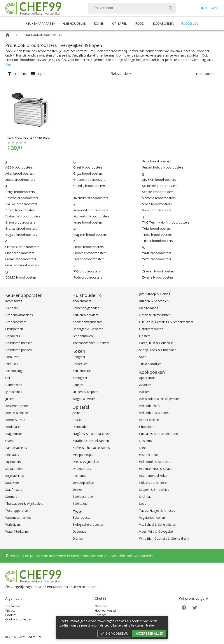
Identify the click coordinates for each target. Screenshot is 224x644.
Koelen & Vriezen (17, 413)
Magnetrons (14, 434)
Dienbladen (80, 427)
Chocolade (147, 427)
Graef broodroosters (88, 167)
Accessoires (14, 301)
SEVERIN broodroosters (159, 180)
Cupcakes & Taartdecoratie (158, 434)
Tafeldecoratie (83, 497)
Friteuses (12, 364)
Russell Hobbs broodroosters (163, 167)
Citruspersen (14, 329)
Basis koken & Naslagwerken (160, 399)
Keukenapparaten (41, 23)
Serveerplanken (83, 483)
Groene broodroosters (89, 180)
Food (140, 23)
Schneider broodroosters (160, 186)
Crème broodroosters (21, 259)
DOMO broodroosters (21, 277)
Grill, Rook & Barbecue (155, 462)
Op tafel (119, 23)
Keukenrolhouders (85, 315)
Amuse (77, 413)
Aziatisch (145, 385)
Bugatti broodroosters (21, 235)
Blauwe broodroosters (21, 204)
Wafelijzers (13, 524)
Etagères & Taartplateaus (91, 434)
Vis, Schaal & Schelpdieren (158, 524)
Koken (99, 23)
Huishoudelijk (74, 23)
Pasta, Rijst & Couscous (156, 343)
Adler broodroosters (20, 173)
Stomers (11, 497)
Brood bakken (149, 420)
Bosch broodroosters (20, 210)
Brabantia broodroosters (23, 216)
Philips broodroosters (88, 247)
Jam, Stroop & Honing (155, 294)
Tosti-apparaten (17, 511)
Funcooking (13, 371)
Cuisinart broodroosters (22, 265)
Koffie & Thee (15, 420)
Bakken (144, 392)
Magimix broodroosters (90, 235)
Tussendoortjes (150, 364)
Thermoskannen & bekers (91, 343)
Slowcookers (14, 469)
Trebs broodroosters (157, 235)
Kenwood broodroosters (91, 210)
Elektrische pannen (18, 350)
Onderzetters (82, 469)
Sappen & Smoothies (154, 490)
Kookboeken (164, 23)
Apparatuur (147, 378)
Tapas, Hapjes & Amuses (157, 511)
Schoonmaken (83, 336)
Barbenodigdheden (86, 308)
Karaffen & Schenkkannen (91, 441)
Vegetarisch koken (152, 517)
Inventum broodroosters (91, 198)
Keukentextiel (82, 371)
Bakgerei (79, 357)
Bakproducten (82, 517)
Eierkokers (13, 336)
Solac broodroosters (157, 210)
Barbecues (80, 364)
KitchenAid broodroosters (91, 216)
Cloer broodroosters (20, 253)
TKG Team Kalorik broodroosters (166, 222)
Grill (8, 378)
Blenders (11, 308)
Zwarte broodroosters (158, 277)
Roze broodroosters (157, 161)
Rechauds (12, 455)
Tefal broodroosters (157, 228)
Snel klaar (146, 497)
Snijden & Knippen (85, 392)
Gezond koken (149, 455)
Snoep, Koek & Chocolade (158, 350)
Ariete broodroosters (20, 180)
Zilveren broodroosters (158, 271)
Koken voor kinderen (154, 483)
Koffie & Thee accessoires (91, 448)
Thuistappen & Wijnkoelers (24, 504)
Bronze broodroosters (21, 228)
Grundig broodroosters (89, 186)
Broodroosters (16, 322)
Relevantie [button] (119, 74)
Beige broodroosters (20, 192)
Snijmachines (15, 476)
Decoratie (79, 531)
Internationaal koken (154, 476)
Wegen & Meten (84, 399)
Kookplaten (13, 427)
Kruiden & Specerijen (154, 301)
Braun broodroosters (20, 222)
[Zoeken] (127, 8)
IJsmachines (14, 392)
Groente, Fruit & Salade (156, 469)
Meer (9, 65)
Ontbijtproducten (151, 329)
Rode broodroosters (88, 277)
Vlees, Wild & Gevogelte (156, 531)
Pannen (78, 385)
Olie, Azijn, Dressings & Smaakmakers (166, 322)
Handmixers (14, 385)
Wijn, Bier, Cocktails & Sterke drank (164, 538)
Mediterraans (149, 308)
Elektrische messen (19, 343)
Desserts (145, 441)
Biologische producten (88, 524)
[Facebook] (184, 607)
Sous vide (12, 483)
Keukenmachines (17, 406)
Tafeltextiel (80, 504)
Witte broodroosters (157, 259)
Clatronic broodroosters (22, 247)
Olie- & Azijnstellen (86, 462)
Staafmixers (14, 490)
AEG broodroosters (19, 167)
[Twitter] (195, 607)
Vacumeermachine (18, 517)
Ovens (10, 441)
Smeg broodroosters (157, 204)
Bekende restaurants (154, 413)
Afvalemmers (82, 301)
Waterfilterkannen (18, 531)
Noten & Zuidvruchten (155, 315)
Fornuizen (12, 357)
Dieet (143, 448)
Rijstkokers (13, 462)
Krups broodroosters (88, 222)
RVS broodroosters (87, 271)
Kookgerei (80, 378)
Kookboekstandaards (87, 322)
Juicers (10, 399)
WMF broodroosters (157, 253)
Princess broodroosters (90, 253)
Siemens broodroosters (159, 198)
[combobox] (132, 8)
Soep (143, 357)
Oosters (145, 336)
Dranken (78, 538)
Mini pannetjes (83, 455)
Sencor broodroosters (158, 192)
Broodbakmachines (19, 315)
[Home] (8, 35)
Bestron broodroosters (22, 198)
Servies (77, 490)
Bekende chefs (150, 406)
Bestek (77, 420)
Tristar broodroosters (157, 241)
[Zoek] (171, 8)
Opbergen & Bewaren (88, 329)
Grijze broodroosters (88, 173)
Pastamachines (16, 448)
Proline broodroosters (89, 259)
